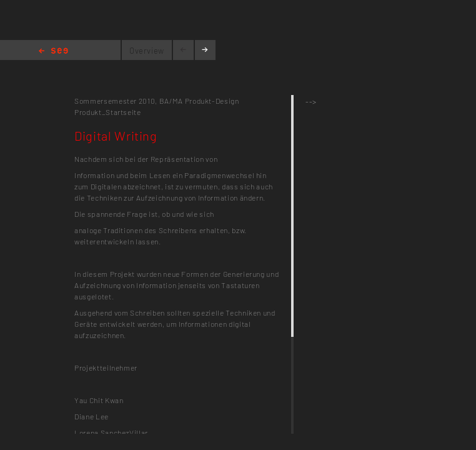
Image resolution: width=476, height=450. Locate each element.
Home (53, 52)
